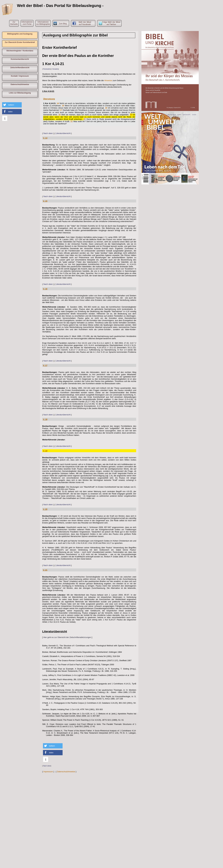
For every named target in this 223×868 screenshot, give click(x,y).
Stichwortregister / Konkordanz (20, 51)
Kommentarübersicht (20, 59)
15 (63, 106)
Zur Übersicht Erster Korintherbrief (20, 42)
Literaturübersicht (63, 133)
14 (58, 103)
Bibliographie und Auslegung (20, 34)
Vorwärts (55, 69)
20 (85, 119)
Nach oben (48, 133)
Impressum (48, 772)
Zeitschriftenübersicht (20, 68)
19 (131, 115)
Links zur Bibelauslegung (20, 93)
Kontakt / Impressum (20, 76)
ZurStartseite (14, 23)
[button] (12, 105)
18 (59, 115)
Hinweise (108, 80)
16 (106, 108)
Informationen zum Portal (27, 23)
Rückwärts (47, 69)
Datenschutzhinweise (20, 84)
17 (61, 110)
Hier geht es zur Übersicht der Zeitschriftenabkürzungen (67, 637)
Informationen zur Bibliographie (43, 23)
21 (72, 121)
